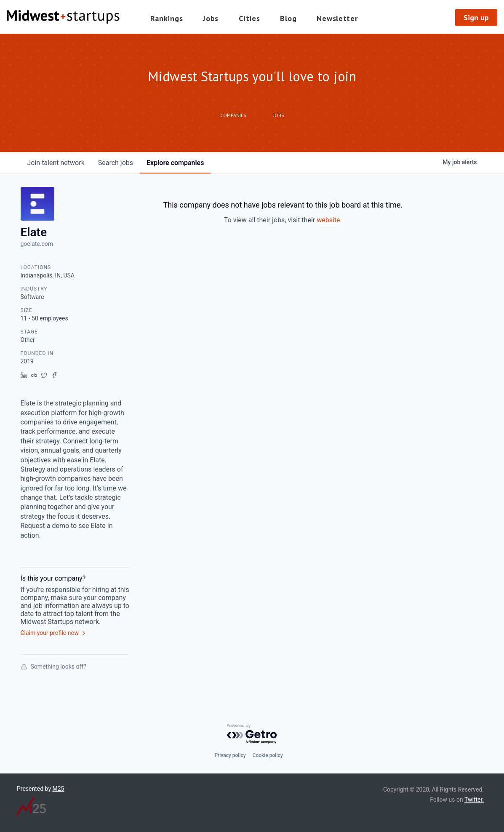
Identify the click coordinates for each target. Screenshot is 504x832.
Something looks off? (53, 667)
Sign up (476, 17)
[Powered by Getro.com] (252, 734)
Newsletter (337, 18)
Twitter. (474, 800)
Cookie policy (268, 755)
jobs (116, 163)
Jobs (211, 18)
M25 (59, 789)
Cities (249, 18)
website (328, 220)
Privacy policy (230, 755)
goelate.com (37, 244)
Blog (288, 18)
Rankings (167, 18)
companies (175, 163)
